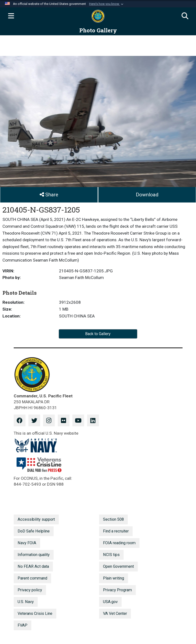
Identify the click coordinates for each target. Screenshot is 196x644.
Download (147, 195)
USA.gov (110, 602)
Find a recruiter (116, 531)
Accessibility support (36, 519)
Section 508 (113, 519)
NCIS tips (111, 555)
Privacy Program (117, 590)
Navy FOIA (27, 543)
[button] (107, 4)
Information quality (34, 555)
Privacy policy (30, 590)
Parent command (32, 578)
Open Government (118, 566)
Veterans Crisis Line (35, 613)
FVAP (23, 625)
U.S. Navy (26, 602)
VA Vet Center (115, 613)
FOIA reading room (119, 543)
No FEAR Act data (33, 566)
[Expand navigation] (11, 16)
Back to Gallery (98, 334)
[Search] (185, 16)
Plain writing (114, 578)
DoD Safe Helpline (34, 531)
